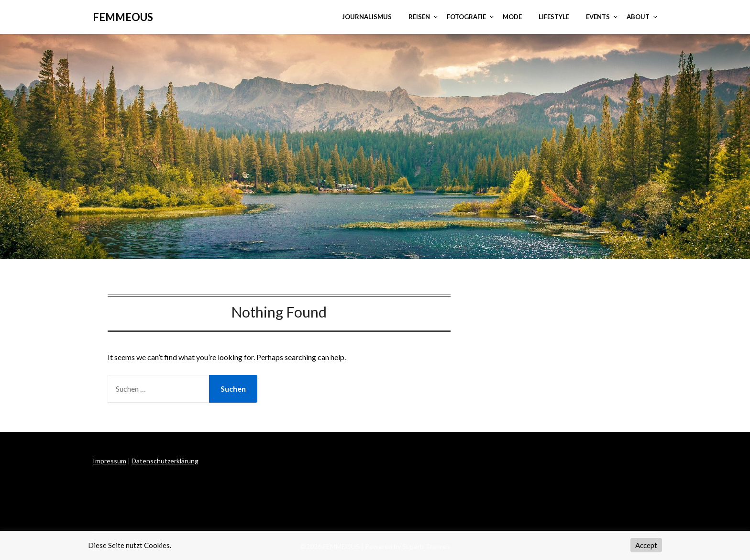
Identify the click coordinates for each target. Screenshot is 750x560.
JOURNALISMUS (367, 17)
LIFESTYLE (554, 17)
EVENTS (598, 17)
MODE (512, 17)
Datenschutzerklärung (165, 461)
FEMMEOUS (123, 17)
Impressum (110, 461)
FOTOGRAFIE (466, 17)
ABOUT (638, 17)
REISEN (419, 17)
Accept (646, 545)
